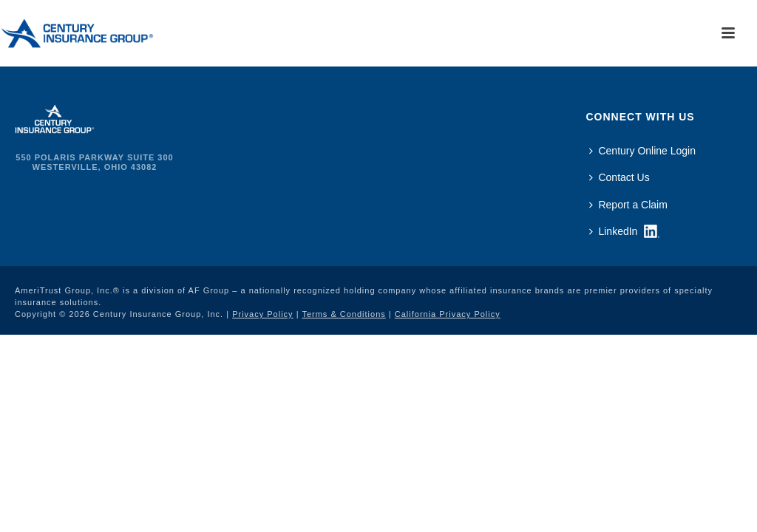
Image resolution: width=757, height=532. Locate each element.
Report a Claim (628, 205)
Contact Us (619, 177)
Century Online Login (642, 151)
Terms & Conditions (343, 314)
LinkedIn (613, 231)
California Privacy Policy (448, 314)
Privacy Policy (262, 314)
